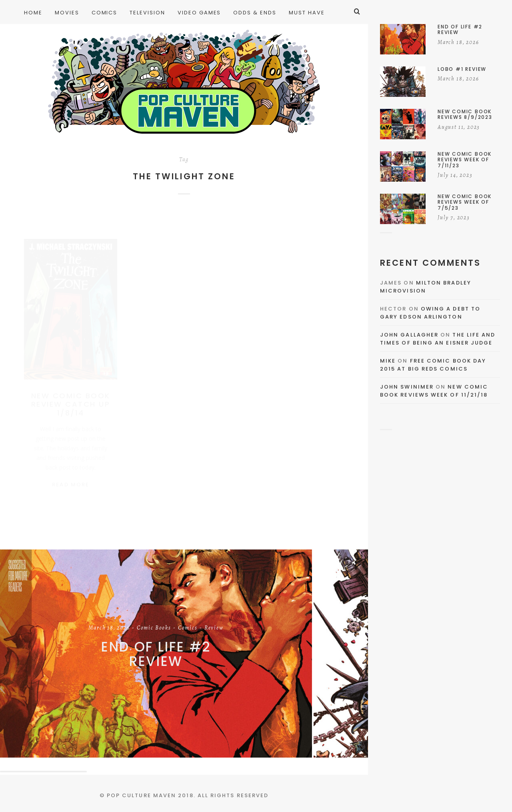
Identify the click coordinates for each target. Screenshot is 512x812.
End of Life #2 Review (156, 654)
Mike (388, 361)
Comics (188, 628)
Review (214, 628)
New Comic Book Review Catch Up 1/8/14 (71, 397)
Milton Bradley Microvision (426, 287)
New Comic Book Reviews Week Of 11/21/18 (434, 391)
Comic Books (154, 628)
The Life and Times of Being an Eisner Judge (438, 339)
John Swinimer (407, 387)
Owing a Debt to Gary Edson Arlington (430, 313)
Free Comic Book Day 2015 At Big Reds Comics (433, 365)
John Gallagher (409, 335)
